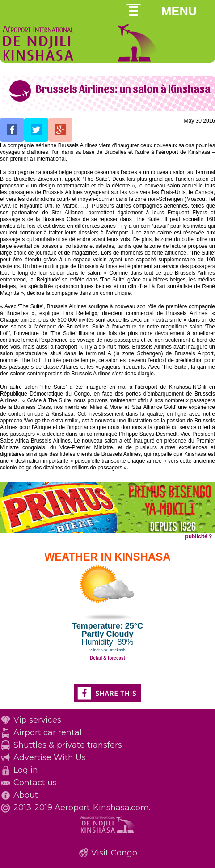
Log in (26, 770)
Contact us (35, 783)
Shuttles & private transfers (68, 745)
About (26, 795)
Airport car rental (48, 732)
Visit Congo (114, 853)
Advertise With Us (50, 757)
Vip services (37, 720)
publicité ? (198, 536)
